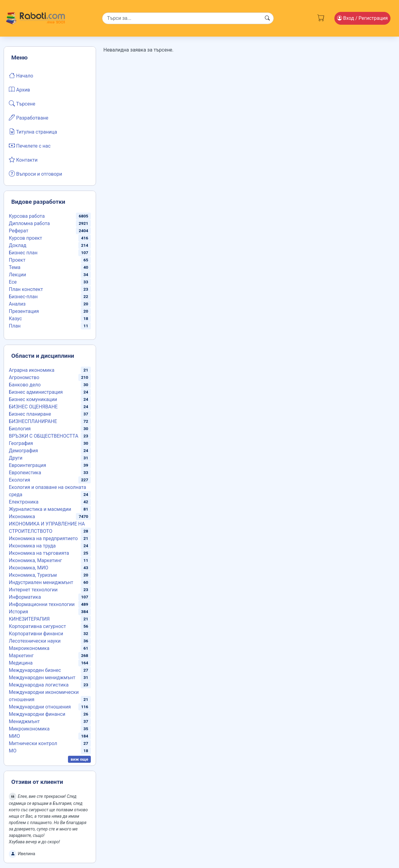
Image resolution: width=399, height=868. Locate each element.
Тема (15, 267)
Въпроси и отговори (36, 174)
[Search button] (267, 18)
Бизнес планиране (30, 414)
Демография (23, 451)
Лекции (17, 275)
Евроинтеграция (27, 465)
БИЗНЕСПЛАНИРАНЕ (33, 421)
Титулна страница (33, 131)
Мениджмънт (24, 721)
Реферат (19, 231)
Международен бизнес (35, 670)
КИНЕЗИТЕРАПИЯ (29, 619)
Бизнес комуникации (33, 399)
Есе (13, 282)
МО (13, 751)
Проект (17, 260)
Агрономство (24, 377)
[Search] (188, 18)
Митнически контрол (33, 743)
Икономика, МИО (28, 568)
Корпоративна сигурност (37, 626)
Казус (15, 319)
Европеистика (25, 473)
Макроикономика (29, 648)
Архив (20, 89)
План (15, 326)
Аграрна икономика (32, 370)
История (18, 612)
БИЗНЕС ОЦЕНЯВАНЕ (33, 407)
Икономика (22, 516)
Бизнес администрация (36, 392)
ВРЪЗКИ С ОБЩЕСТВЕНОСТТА (44, 436)
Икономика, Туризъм (33, 575)
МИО (14, 736)
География (21, 443)
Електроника (24, 502)
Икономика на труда (32, 546)
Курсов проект (25, 238)
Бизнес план (23, 253)
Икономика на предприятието (43, 538)
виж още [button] (80, 759)
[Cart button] (321, 17)
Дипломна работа (29, 223)
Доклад (18, 245)
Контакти (23, 160)
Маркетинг (21, 656)
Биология (20, 429)
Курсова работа (27, 216)
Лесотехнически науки (35, 641)
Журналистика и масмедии (40, 509)
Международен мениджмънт (42, 678)
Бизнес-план (23, 297)
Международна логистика (39, 685)
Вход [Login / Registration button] (362, 18)
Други (16, 458)
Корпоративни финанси (36, 634)
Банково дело (25, 385)
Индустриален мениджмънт (41, 582)
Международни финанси (37, 714)
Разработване (29, 117)
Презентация (24, 311)
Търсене (22, 103)
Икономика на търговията (39, 553)
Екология (20, 480)
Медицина (21, 663)
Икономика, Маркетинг (35, 560)
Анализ (17, 304)
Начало (21, 75)
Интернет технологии (33, 590)
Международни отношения (40, 707)
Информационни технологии (42, 604)
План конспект (26, 289)
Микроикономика (29, 729)
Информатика (25, 597)
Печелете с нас (30, 145)
